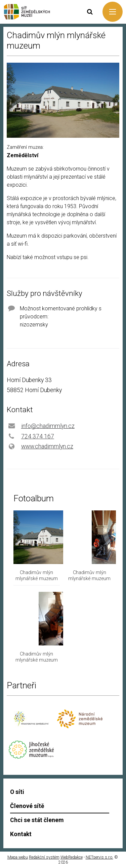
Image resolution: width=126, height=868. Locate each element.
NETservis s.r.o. (99, 857)
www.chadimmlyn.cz (47, 446)
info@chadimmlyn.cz (48, 426)
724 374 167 (38, 436)
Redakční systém (44, 857)
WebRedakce (72, 857)
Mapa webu (18, 857)
